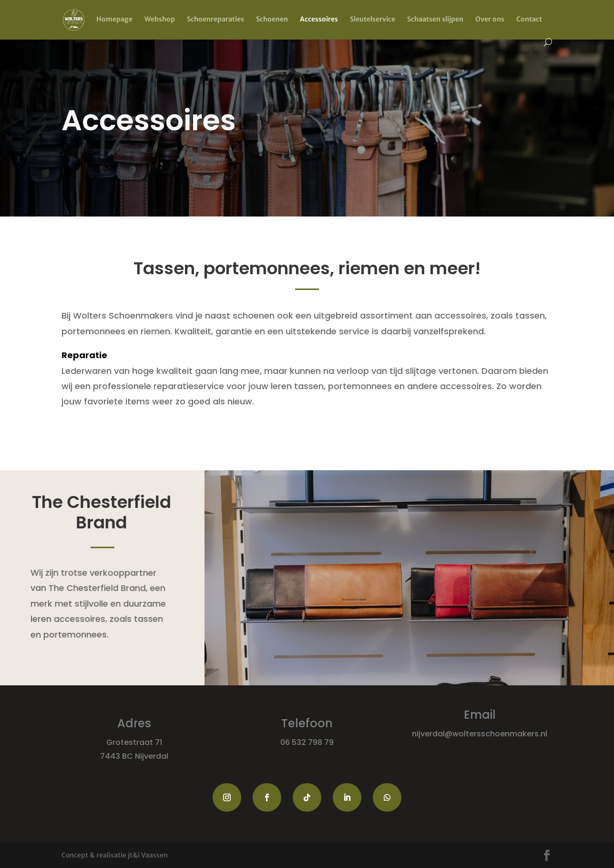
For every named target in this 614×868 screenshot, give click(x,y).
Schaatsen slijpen (435, 20)
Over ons (490, 20)
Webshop (160, 20)
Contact (529, 20)
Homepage (114, 20)
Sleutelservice (373, 20)
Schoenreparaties (215, 20)
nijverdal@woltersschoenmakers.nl (480, 734)
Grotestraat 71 (134, 742)
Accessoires (319, 20)
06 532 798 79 (307, 742)
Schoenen (272, 20)
